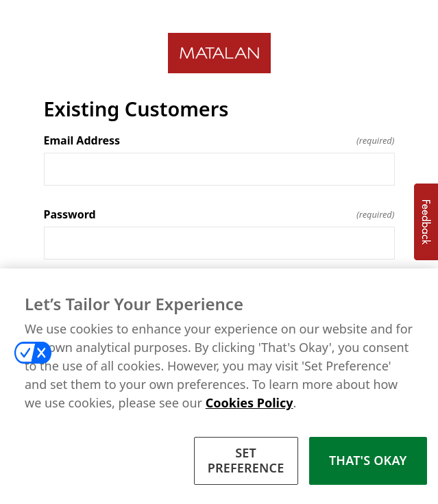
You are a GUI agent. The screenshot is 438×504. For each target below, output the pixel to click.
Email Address (219, 140)
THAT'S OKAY (368, 462)
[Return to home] (219, 53)
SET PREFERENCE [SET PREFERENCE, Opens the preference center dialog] (246, 462)
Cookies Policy (250, 405)
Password (219, 214)
